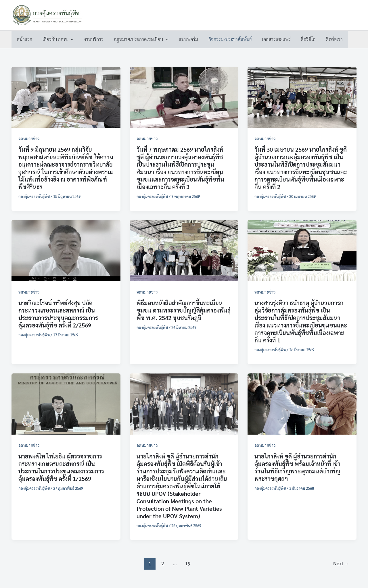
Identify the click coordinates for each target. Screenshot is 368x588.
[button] (69, 39)
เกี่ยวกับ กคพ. (56, 39)
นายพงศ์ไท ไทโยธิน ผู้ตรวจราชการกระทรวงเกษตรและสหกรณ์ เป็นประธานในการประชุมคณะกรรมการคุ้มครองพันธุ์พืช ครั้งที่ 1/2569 (61, 467)
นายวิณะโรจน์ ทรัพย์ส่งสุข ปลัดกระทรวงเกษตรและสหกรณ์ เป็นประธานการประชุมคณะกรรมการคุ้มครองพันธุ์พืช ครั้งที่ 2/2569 (58, 314)
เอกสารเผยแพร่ (269, 39)
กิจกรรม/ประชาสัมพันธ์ (224, 39)
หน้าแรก (24, 39)
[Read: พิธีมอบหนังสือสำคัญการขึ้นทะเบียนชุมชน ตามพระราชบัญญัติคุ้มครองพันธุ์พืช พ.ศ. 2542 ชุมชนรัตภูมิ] (184, 250)
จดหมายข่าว (29, 138)
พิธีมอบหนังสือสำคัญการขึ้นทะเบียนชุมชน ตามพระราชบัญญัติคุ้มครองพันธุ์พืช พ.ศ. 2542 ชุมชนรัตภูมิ (184, 310)
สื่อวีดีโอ (300, 39)
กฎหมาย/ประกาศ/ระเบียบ (137, 39)
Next (341, 563)
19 (188, 563)
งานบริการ (91, 39)
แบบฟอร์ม (183, 39)
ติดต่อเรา (324, 39)
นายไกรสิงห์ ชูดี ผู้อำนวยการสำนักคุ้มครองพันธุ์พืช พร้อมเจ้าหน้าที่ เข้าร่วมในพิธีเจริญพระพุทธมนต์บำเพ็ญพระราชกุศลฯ (297, 467)
